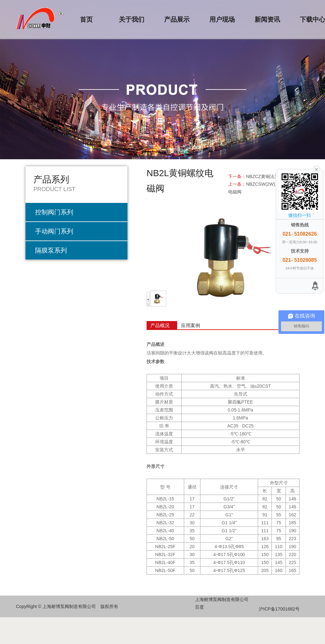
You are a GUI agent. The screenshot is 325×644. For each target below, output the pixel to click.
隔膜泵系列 (51, 250)
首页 (86, 19)
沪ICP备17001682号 (279, 609)
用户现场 (222, 19)
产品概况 (160, 325)
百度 (199, 607)
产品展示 (177, 19)
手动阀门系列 (54, 231)
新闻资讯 (267, 19)
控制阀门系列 (54, 212)
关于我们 (132, 19)
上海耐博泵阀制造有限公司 (222, 599)
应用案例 (191, 325)
